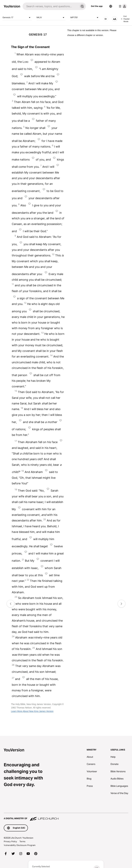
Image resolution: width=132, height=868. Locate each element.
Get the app (97, 6)
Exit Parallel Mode (125, 19)
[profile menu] (122, 6)
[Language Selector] (111, 6)
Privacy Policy (10, 841)
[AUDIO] (106, 19)
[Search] (50, 6)
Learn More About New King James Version (32, 711)
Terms (22, 841)
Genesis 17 (17, 18)
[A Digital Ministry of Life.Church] (66, 817)
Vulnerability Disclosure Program (20, 845)
